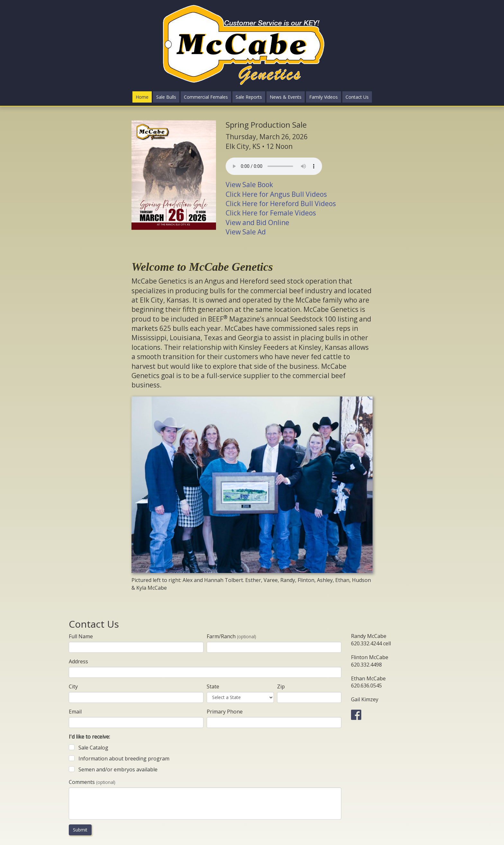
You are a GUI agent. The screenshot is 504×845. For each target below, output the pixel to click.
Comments (92, 782)
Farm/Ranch (231, 636)
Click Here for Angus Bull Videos (276, 194)
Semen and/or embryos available (118, 769)
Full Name (81, 636)
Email (75, 712)
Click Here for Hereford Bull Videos (281, 204)
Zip (281, 686)
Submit (80, 830)
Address (78, 661)
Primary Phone (225, 712)
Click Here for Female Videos (271, 213)
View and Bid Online (257, 223)
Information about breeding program (124, 759)
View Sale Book (249, 185)
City (73, 686)
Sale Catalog (93, 748)
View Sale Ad (246, 232)
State (213, 686)
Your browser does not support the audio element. (274, 166)
